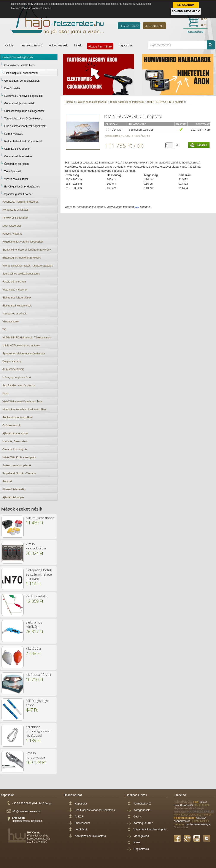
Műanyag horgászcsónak (17, 378)
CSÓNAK (201, 818)
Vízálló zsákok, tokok (16, 179)
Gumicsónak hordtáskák (18, 156)
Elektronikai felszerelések (17, 306)
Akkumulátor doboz (40, 518)
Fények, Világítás (12, 234)
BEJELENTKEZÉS (154, 26)
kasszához (195, 32)
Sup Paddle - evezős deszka (19, 386)
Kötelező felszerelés (14, 489)
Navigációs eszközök (14, 314)
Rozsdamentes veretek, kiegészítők (23, 242)
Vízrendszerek (11, 322)
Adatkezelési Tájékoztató (90, 836)
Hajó (196, 802)
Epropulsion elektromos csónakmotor (24, 354)
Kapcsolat (126, 45)
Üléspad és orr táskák (17, 164)
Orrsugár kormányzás (15, 449)
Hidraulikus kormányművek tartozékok (24, 409)
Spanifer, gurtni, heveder (18, 194)
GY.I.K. (138, 816)
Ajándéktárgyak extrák (15, 433)
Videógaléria (141, 836)
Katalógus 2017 (143, 823)
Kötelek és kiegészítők (15, 218)
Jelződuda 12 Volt (38, 674)
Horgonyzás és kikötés (15, 210)
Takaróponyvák (13, 171)
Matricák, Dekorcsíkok (15, 441)
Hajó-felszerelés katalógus (198, 824)
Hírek (78, 45)
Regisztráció (141, 849)
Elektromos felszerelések (17, 298)
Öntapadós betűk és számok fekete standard (39, 574)
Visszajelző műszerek (15, 290)
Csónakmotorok (11, 425)
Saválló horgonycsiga (35, 755)
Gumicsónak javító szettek (19, 103)
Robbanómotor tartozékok (17, 417)
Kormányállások (13, 134)
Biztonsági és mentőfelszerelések (22, 258)
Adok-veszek (58, 45)
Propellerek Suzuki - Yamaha (19, 473)
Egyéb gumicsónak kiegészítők (22, 187)
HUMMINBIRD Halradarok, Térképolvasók (27, 338)
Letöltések (81, 829)
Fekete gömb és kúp (14, 282)
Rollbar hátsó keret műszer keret (23, 141)
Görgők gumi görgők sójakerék (22, 81)
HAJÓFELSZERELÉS (201, 812)
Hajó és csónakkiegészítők (18, 57)
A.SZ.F (79, 816)
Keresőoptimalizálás (39, 839)
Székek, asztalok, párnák (17, 465)
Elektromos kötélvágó (34, 624)
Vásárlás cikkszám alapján (150, 829)
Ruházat (7, 481)
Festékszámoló (32, 45)
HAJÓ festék (202, 805)
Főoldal (9, 45)
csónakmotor (182, 821)
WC (5, 330)
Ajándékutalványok (13, 497)
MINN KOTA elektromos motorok (21, 346)
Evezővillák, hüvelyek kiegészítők (23, 96)
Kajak (6, 394)
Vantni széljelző (37, 596)
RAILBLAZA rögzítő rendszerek (20, 202)
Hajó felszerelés (184, 808)
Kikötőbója (33, 648)
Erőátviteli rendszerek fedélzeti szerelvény (27, 250)
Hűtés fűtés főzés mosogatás (19, 457)
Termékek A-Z (142, 804)
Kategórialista (142, 810)
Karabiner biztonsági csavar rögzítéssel (38, 731)
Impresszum (82, 823)
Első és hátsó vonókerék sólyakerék (25, 126)
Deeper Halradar (12, 362)
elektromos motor (185, 818)
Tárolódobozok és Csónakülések (23, 119)
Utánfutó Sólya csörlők (17, 149)
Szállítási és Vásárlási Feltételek (95, 810)
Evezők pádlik (12, 88)
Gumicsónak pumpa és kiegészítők (24, 111)
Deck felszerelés (12, 226)
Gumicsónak (181, 827)
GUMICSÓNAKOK (13, 370)
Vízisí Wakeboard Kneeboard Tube (22, 401)
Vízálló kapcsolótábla (36, 546)
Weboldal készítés (38, 836)
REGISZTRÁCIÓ (129, 26)
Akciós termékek (100, 46)
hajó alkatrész (184, 802)
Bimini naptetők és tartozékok (21, 73)
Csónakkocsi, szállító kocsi (20, 65)
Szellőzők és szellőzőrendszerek (21, 274)
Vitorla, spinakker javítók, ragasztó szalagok (28, 266)
